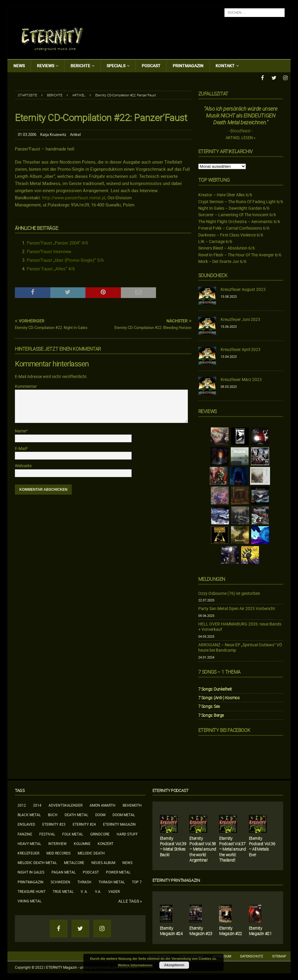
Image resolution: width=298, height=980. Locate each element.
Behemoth (132, 805)
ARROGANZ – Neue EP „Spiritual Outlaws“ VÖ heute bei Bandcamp (240, 647)
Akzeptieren (174, 965)
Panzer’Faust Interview (49, 251)
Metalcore (74, 862)
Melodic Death (91, 852)
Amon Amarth (103, 805)
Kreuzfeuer (28, 852)
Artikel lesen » (241, 137)
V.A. (98, 891)
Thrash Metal (112, 881)
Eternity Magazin (119, 824)
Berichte (80, 66)
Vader (114, 891)
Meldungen (212, 578)
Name (20, 430)
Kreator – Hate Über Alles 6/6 (225, 194)
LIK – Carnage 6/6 (215, 241)
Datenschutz (252, 955)
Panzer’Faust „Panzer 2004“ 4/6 (57, 242)
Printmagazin (188, 66)
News (19, 66)
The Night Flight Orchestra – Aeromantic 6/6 (239, 221)
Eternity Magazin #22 (231, 930)
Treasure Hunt (32, 891)
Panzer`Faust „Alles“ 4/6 (51, 268)
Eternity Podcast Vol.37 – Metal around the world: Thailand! (232, 849)
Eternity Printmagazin (176, 880)
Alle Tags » (130, 901)
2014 (37, 805)
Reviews (46, 66)
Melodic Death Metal (37, 862)
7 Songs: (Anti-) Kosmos (219, 697)
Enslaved (26, 824)
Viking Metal (29, 900)
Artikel (75, 134)
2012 (22, 805)
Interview (57, 843)
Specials (116, 66)
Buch (53, 814)
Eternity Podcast (170, 790)
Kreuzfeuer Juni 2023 (240, 319)
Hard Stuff (127, 833)
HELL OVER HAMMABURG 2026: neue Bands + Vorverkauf (240, 626)
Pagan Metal (64, 871)
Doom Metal (124, 814)
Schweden (60, 881)
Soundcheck (213, 275)
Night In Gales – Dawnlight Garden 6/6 (234, 207)
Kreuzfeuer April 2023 (241, 349)
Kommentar (26, 386)
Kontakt (225, 66)
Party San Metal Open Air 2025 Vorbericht (237, 608)
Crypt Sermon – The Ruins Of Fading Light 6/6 (241, 201)
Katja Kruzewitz (53, 134)
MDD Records (58, 852)
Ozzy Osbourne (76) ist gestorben (229, 593)
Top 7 (137, 881)
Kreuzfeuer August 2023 (243, 289)
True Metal (63, 891)
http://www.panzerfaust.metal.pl (74, 197)
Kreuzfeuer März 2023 (241, 379)
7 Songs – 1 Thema (219, 671)
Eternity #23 (54, 824)
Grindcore (100, 833)
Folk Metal (73, 833)
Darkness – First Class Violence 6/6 (231, 234)
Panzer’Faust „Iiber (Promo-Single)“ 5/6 (65, 259)
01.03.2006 (27, 134)
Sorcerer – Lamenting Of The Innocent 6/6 (237, 214)
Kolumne (82, 843)
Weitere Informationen (135, 965)
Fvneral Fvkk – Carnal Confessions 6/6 (234, 227)
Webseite (23, 465)
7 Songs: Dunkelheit (215, 688)
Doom (100, 814)
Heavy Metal (29, 843)
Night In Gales (31, 871)
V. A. (84, 891)
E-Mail (21, 448)
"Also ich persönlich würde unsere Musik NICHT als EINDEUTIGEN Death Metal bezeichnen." (241, 115)
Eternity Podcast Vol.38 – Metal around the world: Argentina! (203, 849)
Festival (47, 833)
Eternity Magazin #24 (171, 930)
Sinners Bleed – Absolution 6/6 (227, 247)
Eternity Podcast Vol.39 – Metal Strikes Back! (173, 846)
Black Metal (29, 814)
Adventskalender (65, 805)
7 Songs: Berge (211, 715)
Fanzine (25, 833)
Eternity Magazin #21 (260, 930)
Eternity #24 (84, 824)
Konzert (106, 843)
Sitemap (279, 955)
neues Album (103, 862)
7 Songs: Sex (209, 706)
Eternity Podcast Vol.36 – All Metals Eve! (262, 846)
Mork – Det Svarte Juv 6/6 (222, 261)
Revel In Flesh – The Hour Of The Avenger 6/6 (240, 254)
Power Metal (118, 871)
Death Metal (76, 814)
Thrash (84, 881)
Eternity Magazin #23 (201, 930)
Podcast (151, 66)
